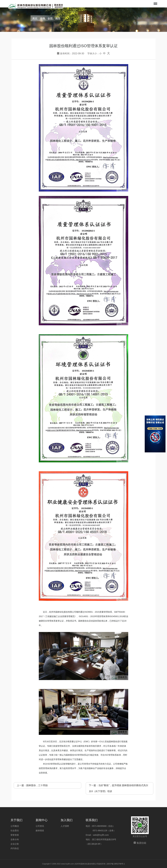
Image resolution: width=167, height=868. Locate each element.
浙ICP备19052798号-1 (116, 864)
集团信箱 (140, 843)
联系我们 (92, 820)
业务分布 (15, 839)
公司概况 (15, 826)
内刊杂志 (15, 848)
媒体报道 (40, 831)
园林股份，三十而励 (37, 785)
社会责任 (15, 831)
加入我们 (67, 820)
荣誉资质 (15, 835)
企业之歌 (15, 844)
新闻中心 (42, 820)
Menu (155, 2)
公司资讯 (40, 826)
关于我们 (16, 820)
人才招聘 (65, 826)
